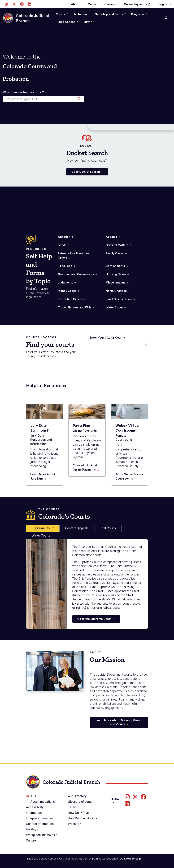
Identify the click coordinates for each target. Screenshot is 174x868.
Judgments (66, 282)
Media (92, 4)
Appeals (111, 237)
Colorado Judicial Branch (26, 18)
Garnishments (115, 266)
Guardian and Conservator (76, 274)
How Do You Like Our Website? (83, 821)
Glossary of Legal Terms (80, 804)
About (75, 4)
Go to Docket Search (86, 172)
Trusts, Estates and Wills (75, 307)
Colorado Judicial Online (86, 467)
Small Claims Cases (119, 299)
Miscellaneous (116, 282)
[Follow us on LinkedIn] (30, 4)
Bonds (62, 245)
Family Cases (115, 253)
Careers (110, 4)
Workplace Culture (41, 837)
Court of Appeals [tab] (77, 528)
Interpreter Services (40, 818)
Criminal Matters (117, 245)
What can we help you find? (23, 92)
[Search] (167, 18)
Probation (80, 14)
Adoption (64, 237)
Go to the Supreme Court (95, 619)
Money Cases (67, 291)
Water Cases (115, 307)
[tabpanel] (87, 584)
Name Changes (116, 291)
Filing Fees (65, 266)
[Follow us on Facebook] (22, 4)
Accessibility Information (35, 810)
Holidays (32, 829)
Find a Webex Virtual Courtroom (129, 476)
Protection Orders (70, 299)
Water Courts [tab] (41, 535)
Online (137, 4)
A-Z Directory (77, 796)
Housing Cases (116, 274)
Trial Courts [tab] (108, 528)
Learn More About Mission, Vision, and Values (119, 722)
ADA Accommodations (40, 799)
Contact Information (40, 824)
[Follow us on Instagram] (6, 4)
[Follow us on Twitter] (14, 4)
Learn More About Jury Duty (43, 476)
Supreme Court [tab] (43, 528)
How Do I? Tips (78, 813)
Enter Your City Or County (107, 338)
